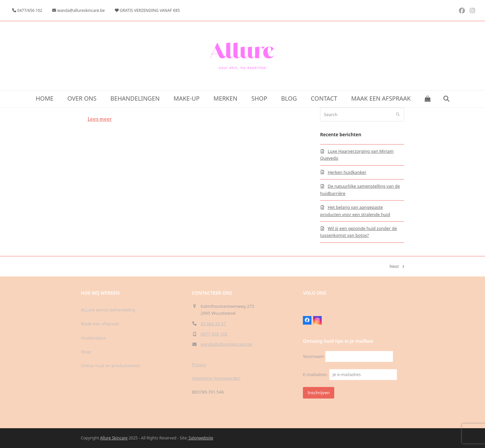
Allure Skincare (114, 438)
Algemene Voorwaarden (216, 378)
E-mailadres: (350, 374)
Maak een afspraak (100, 324)
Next (397, 267)
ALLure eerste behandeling (108, 310)
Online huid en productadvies (111, 366)
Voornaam (313, 356)
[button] (428, 99)
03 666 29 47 (213, 324)
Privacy (199, 365)
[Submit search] (398, 114)
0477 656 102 (214, 334)
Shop (86, 352)
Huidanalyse (93, 338)
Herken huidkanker (347, 172)
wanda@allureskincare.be (226, 344)
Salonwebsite (201, 438)
